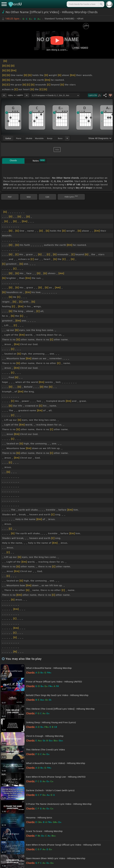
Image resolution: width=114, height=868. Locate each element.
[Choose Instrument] (67, 138)
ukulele (29, 138)
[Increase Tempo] (27, 95)
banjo (50, 138)
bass (60, 138)
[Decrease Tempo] (4, 95)
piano (19, 138)
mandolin (39, 138)
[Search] (101, 4)
